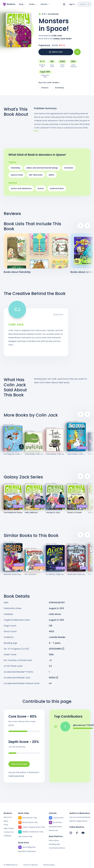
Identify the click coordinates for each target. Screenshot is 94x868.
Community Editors (57, 848)
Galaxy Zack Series (62, 40)
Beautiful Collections (27, 851)
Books (33, 4)
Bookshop (60, 89)
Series (84, 569)
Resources (53, 830)
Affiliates (8, 836)
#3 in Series (19, 508)
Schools (45, 4)
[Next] (87, 227)
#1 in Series (82, 449)
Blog (6, 821)
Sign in (72, 4)
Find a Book (54, 840)
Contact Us (9, 832)
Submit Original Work (78, 821)
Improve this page (19, 765)
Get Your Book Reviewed (80, 817)
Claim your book (16, 777)
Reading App (54, 844)
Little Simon (55, 616)
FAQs (6, 825)
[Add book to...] (77, 53)
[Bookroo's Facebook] (77, 833)
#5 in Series (82, 508)
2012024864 (56, 650)
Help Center (9, 828)
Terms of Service (30, 865)
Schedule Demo (56, 827)
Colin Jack (57, 37)
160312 (53, 679)
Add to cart (56, 53)
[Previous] (80, 227)
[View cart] (64, 4)
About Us (8, 817)
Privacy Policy (49, 865)
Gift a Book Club (25, 836)
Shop (22, 4)
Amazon (45, 89)
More (36, 132)
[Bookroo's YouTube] (83, 833)
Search (85, 4)
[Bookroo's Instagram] (71, 833)
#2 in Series (61, 508)
